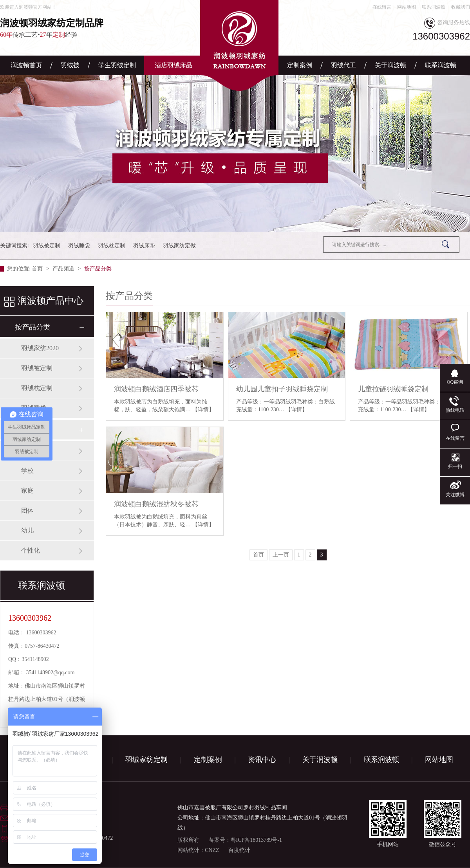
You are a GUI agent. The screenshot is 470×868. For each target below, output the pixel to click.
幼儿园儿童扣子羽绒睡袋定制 (282, 389)
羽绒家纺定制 (146, 760)
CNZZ (212, 850)
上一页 (281, 555)
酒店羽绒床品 (174, 65)
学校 (27, 471)
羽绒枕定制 (112, 246)
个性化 (31, 550)
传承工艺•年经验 (74, 28)
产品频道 (64, 269)
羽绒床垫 (144, 246)
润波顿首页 (26, 65)
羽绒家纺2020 (40, 348)
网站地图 (407, 7)
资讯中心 (262, 760)
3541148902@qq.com (51, 673)
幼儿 (27, 530)
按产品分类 (98, 269)
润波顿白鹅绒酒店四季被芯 (156, 389)
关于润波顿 (390, 65)
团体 (27, 511)
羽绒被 (70, 65)
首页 (38, 269)
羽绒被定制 (47, 246)
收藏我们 (461, 7)
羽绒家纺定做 (179, 246)
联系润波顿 (434, 7)
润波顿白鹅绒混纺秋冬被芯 (156, 504)
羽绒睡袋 (79, 246)
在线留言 (382, 7)
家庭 (27, 491)
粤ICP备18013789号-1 (256, 840)
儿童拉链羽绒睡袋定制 (393, 389)
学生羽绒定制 (117, 65)
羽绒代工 (343, 65)
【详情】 (203, 410)
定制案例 (300, 65)
